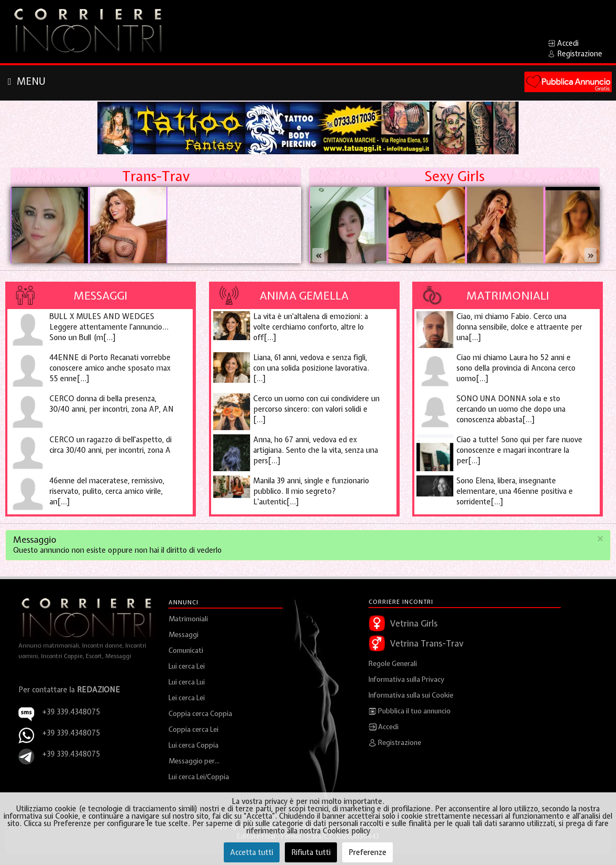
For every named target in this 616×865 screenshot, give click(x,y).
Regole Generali (393, 664)
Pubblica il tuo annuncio (410, 711)
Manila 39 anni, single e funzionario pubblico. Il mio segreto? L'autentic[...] (311, 491)
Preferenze (367, 852)
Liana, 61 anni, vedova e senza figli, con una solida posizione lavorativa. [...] (311, 368)
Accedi (384, 727)
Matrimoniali (508, 295)
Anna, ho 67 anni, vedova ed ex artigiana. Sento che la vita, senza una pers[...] (316, 450)
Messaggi (101, 295)
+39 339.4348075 (71, 733)
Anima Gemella (304, 295)
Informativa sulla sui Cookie (411, 695)
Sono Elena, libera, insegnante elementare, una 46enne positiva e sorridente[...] (515, 491)
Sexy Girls (454, 176)
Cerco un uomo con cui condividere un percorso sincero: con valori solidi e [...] (316, 409)
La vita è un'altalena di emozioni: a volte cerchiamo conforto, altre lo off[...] (311, 327)
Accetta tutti (252, 852)
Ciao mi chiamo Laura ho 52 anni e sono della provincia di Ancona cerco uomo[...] (516, 368)
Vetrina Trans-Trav (427, 643)
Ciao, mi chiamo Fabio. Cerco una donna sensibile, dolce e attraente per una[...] (519, 327)
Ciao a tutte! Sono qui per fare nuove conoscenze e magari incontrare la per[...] (519, 450)
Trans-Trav (156, 176)
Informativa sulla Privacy (406, 679)
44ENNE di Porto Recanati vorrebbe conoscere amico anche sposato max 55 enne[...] (110, 368)
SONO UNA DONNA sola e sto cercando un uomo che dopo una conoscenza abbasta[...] (511, 409)
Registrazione (395, 743)
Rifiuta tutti (311, 852)
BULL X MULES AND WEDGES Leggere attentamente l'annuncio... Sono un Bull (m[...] (109, 327)
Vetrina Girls (414, 623)
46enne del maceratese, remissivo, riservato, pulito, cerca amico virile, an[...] (107, 491)
